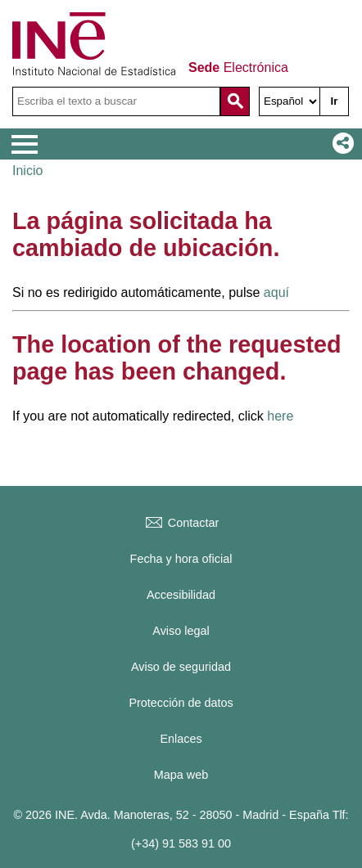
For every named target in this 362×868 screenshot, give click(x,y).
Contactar (181, 523)
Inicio (27, 171)
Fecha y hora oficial (181, 559)
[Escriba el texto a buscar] (116, 101)
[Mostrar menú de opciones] (25, 145)
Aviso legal (181, 631)
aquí (276, 292)
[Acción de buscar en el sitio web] (235, 101)
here (280, 416)
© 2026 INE (44, 815)
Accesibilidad (181, 595)
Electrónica (238, 68)
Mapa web (181, 775)
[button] (340, 144)
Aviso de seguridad (181, 667)
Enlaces (181, 739)
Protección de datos (181, 703)
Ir (335, 101)
